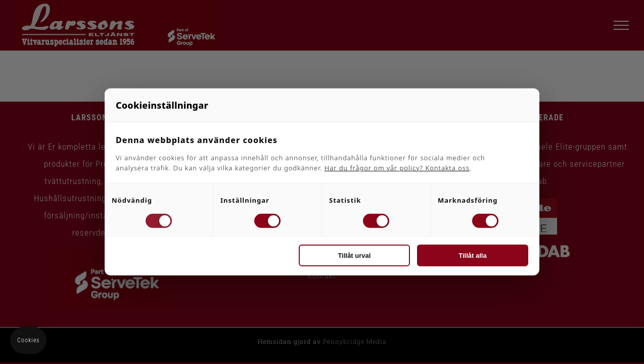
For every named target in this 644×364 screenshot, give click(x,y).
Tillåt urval (355, 256)
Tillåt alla (472, 256)
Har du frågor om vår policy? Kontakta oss (397, 168)
